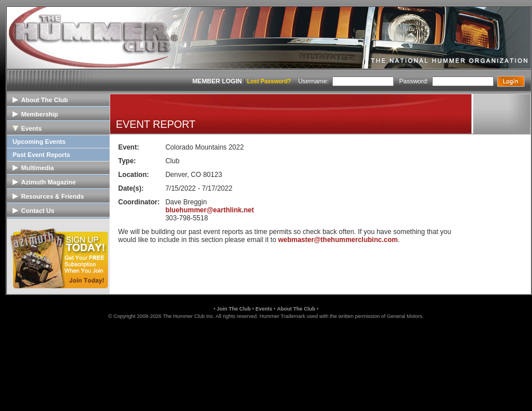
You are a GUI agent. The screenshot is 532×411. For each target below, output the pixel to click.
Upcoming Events (39, 142)
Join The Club (234, 309)
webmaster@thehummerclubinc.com (338, 240)
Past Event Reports (41, 155)
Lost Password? (269, 81)
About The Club (296, 309)
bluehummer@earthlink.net (210, 210)
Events (264, 309)
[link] (266, 344)
